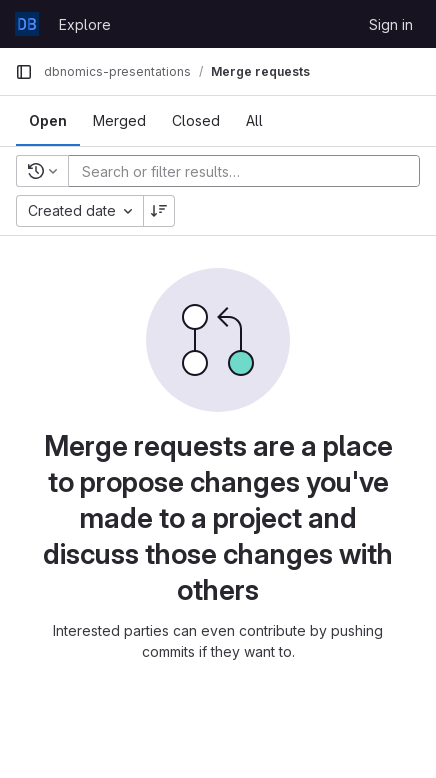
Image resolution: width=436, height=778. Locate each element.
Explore (85, 24)
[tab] (48, 121)
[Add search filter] (250, 171)
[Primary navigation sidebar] (24, 72)
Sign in (391, 24)
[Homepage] (27, 24)
